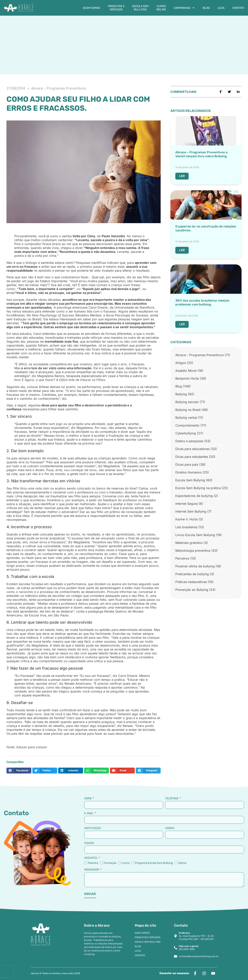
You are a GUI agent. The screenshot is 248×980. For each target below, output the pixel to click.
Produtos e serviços (116, 8)
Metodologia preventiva (193, 551)
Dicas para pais (187, 464)
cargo (170, 828)
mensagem (92, 870)
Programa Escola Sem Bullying (154, 863)
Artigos (181, 363)
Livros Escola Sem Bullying (195, 535)
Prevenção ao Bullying (192, 590)
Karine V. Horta (186, 519)
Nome (88, 799)
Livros (126, 863)
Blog (206, 8)
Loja (221, 8)
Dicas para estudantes (192, 457)
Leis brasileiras (186, 527)
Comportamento (187, 425)
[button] (19, 771)
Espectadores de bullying (194, 496)
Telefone (172, 799)
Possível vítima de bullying (195, 566)
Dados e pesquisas (189, 441)
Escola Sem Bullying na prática (198, 488)
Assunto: (91, 858)
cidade (89, 843)
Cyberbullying (186, 433)
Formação (110, 863)
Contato (238, 8)
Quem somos (91, 8)
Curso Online (161, 8)
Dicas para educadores (192, 449)
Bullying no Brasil (188, 410)
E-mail (89, 813)
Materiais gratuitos (189, 543)
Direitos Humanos (188, 472)
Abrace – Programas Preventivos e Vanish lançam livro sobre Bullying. (201, 154)
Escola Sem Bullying (140, 8)
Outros (182, 863)
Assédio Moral (186, 371)
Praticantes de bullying (192, 574)
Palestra (93, 863)
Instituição (92, 828)
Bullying (181, 394)
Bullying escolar (187, 402)
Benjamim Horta (187, 378)
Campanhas (184, 8)
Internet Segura (186, 504)
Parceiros (182, 558)
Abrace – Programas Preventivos (200, 355)
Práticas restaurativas (191, 582)
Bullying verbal (186, 418)
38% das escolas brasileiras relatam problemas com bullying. (202, 302)
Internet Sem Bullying (191, 511)
